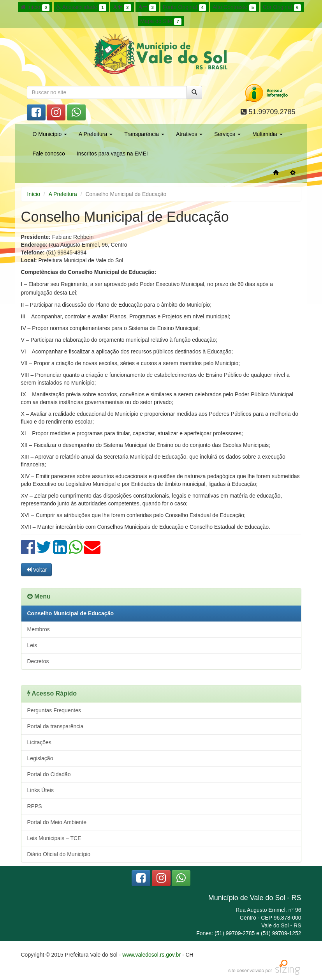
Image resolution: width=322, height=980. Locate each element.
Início (35, 7)
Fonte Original (184, 7)
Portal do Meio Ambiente (57, 822)
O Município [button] (50, 134)
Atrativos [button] (189, 134)
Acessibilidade (81, 7)
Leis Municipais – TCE (54, 838)
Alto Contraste (234, 7)
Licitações (39, 742)
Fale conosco (49, 154)
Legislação (40, 758)
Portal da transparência (55, 726)
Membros (39, 629)
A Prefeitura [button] (96, 134)
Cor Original (282, 7)
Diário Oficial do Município (59, 854)
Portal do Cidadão (49, 774)
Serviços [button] (227, 134)
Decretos (38, 661)
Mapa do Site (161, 21)
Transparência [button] (144, 134)
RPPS (35, 806)
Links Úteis (40, 790)
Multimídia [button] (267, 134)
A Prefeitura (63, 194)
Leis (32, 645)
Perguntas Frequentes (54, 710)
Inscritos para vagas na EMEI (112, 154)
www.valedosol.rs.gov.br (151, 955)
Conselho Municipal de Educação (70, 613)
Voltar (37, 570)
